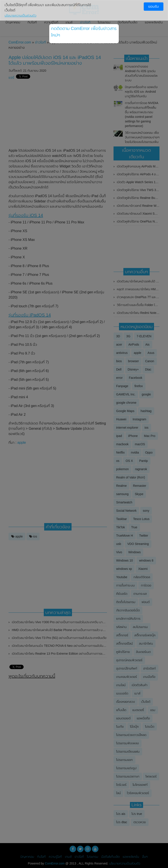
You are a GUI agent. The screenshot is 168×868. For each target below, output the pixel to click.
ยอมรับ (154, 6)
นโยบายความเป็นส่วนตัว (20, 16)
